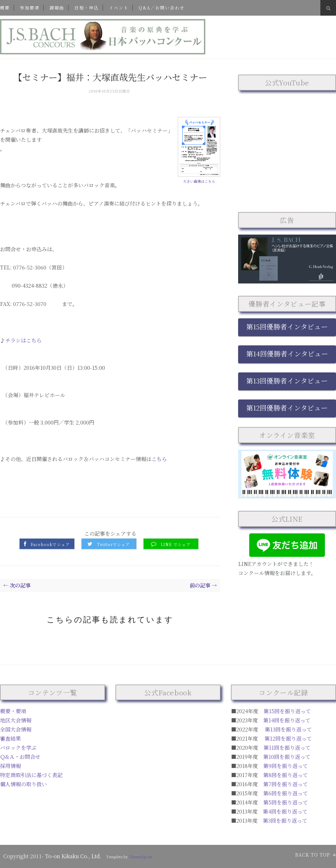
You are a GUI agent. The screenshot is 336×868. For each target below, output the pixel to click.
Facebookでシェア (50, 544)
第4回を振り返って (285, 811)
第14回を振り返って (287, 720)
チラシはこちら (23, 340)
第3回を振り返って (285, 821)
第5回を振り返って (286, 802)
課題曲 (57, 8)
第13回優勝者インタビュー (287, 381)
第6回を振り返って (286, 793)
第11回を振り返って (287, 748)
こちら (159, 459)
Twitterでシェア (113, 544)
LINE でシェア (176, 544)
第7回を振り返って (286, 784)
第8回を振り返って (286, 775)
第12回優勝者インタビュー (287, 408)
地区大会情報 (16, 720)
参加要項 (30, 8)
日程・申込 (87, 8)
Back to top (316, 855)
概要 (5, 8)
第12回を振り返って (288, 738)
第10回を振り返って (287, 757)
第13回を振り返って (288, 729)
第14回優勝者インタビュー (287, 354)
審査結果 (10, 738)
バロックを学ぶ (18, 748)
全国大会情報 (16, 729)
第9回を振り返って (286, 766)
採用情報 (10, 766)
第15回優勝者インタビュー (287, 326)
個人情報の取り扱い (23, 784)
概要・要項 (13, 711)
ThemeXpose (141, 857)
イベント (119, 8)
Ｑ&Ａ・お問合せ (20, 757)
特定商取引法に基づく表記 (31, 775)
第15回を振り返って (287, 711)
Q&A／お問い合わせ (162, 8)
